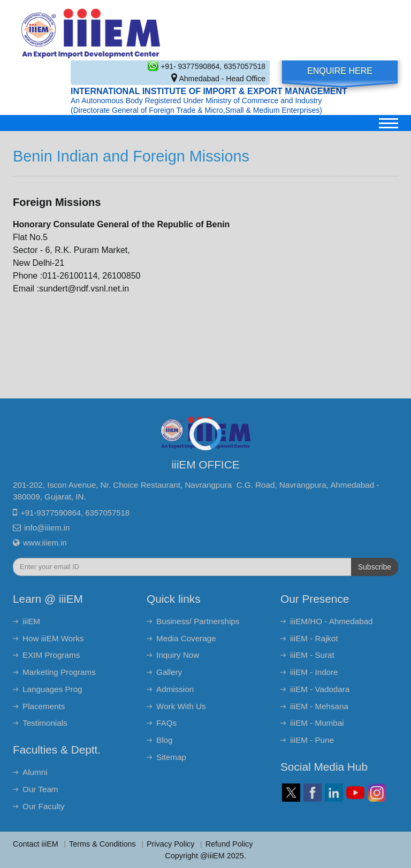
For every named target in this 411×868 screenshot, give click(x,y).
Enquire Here (340, 71)
